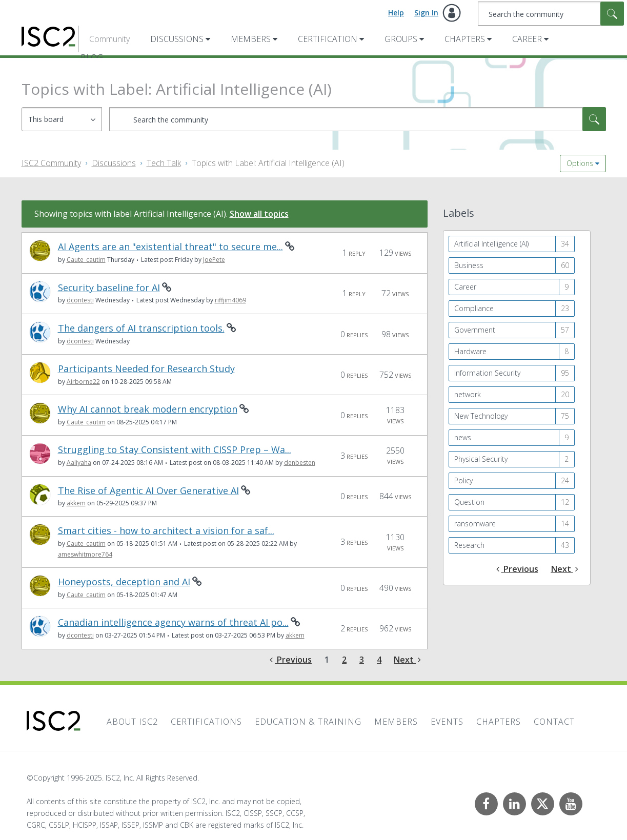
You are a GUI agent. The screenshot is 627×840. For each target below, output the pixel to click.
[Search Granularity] (62, 119)
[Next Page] (407, 660)
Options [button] (580, 163)
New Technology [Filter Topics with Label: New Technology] (481, 416)
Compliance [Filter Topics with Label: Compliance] (474, 308)
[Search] (551, 14)
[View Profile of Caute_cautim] (86, 260)
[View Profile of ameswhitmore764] (85, 554)
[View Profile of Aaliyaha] (79, 463)
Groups (401, 39)
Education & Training (308, 722)
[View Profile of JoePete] (214, 260)
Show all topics (259, 214)
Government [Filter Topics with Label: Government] (475, 330)
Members (251, 39)
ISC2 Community (51, 163)
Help (396, 13)
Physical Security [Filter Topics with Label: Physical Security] (481, 459)
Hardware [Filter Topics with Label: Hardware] (470, 351)
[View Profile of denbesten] (300, 463)
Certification (328, 39)
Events (447, 722)
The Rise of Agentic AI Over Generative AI (148, 491)
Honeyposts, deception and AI (124, 582)
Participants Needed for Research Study (146, 369)
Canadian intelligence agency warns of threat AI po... (173, 622)
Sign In (426, 13)
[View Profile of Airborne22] (83, 382)
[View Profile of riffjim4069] (230, 300)
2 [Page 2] (344, 660)
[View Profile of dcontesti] (80, 300)
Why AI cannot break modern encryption (148, 409)
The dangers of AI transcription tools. (141, 328)
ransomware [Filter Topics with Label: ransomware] (475, 524)
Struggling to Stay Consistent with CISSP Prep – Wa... (175, 450)
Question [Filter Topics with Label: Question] (469, 502)
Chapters (465, 39)
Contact (554, 722)
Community (109, 39)
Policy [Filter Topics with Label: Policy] (463, 480)
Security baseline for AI (109, 288)
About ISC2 (132, 722)
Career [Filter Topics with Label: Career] (465, 287)
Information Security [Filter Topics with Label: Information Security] (487, 373)
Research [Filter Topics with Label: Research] (469, 545)
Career (527, 39)
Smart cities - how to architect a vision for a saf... (166, 531)
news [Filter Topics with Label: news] (463, 437)
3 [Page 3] (362, 660)
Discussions (177, 39)
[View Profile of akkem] (76, 503)
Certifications (206, 722)
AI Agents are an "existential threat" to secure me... (170, 247)
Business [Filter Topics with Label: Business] (469, 265)
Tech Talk (164, 163)
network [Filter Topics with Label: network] (468, 394)
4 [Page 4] (379, 660)
